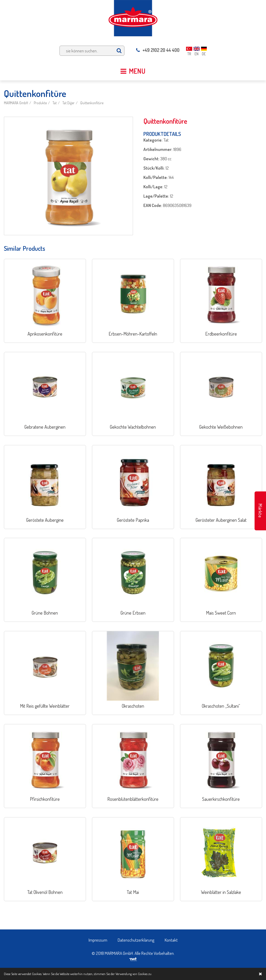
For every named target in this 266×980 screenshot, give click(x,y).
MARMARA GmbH (16, 103)
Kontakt (171, 940)
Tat (55, 103)
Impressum (98, 940)
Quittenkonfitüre (92, 103)
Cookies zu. (145, 974)
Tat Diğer (68, 103)
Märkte (260, 511)
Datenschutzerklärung (136, 940)
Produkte (40, 103)
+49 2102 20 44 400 (158, 50)
